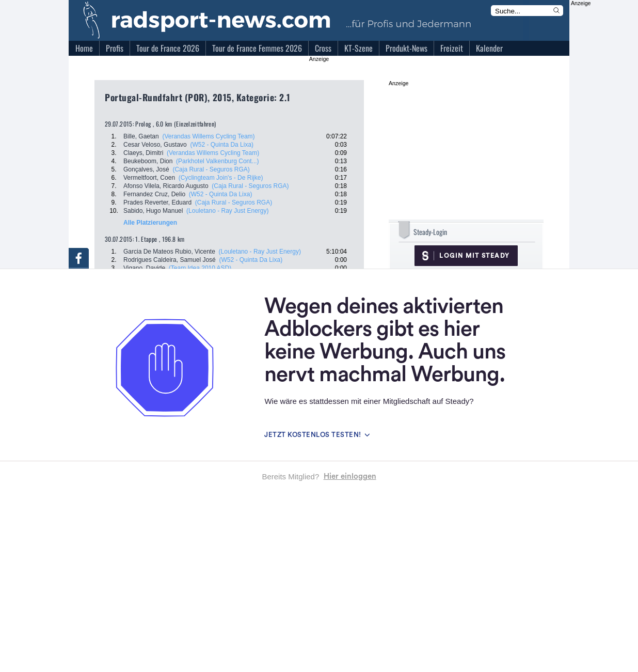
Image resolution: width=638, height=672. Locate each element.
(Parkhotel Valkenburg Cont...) (218, 161)
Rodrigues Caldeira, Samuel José (170, 260)
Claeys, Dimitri (143, 153)
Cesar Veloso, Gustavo (155, 145)
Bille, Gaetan (141, 136)
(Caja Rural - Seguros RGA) (211, 169)
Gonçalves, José (146, 169)
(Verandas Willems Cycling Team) (208, 136)
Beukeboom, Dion (148, 161)
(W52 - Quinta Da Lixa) (222, 145)
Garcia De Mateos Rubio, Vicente (169, 252)
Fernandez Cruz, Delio (154, 194)
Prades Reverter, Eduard (157, 202)
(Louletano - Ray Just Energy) (227, 211)
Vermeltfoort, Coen (149, 178)
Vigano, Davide (144, 268)
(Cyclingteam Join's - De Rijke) (221, 178)
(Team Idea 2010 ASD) (200, 268)
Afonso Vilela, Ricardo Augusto (166, 186)
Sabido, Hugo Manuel (153, 211)
